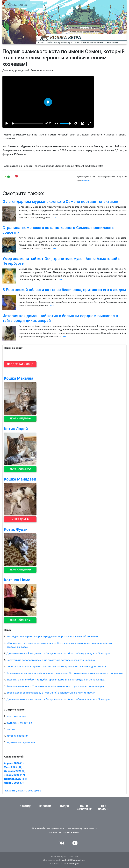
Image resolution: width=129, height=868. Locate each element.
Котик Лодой (16, 429)
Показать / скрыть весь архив (22, 791)
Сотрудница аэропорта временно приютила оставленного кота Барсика (51, 660)
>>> (54, 217)
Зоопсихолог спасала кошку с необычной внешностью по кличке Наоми (51, 693)
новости (86, 181)
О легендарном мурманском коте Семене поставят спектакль (60, 202)
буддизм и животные (19, 723)
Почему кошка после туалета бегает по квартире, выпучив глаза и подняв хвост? (56, 667)
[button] (20, 364)
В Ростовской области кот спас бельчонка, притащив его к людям (64, 290)
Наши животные (84, 808)
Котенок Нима (17, 580)
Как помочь (104, 808)
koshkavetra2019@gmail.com (71, 860)
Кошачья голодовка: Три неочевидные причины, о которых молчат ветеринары (55, 686)
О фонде (25, 806)
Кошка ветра (17, 5)
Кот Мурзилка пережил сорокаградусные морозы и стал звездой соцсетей (52, 636)
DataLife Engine (71, 864)
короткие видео (16, 716)
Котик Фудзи (16, 529)
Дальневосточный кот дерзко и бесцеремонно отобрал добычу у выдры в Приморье (58, 653)
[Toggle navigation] (34, 5)
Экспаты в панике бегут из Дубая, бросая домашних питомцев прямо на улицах (56, 680)
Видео (65, 806)
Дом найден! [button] (20, 418)
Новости (45, 806)
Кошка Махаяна (19, 378)
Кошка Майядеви (20, 479)
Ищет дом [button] (20, 519)
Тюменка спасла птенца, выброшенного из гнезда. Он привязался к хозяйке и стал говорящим (65, 673)
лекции (11, 729)
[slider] (27, 123)
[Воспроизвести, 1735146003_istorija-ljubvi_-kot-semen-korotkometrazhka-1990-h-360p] (7, 123)
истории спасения (17, 736)
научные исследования (21, 742)
